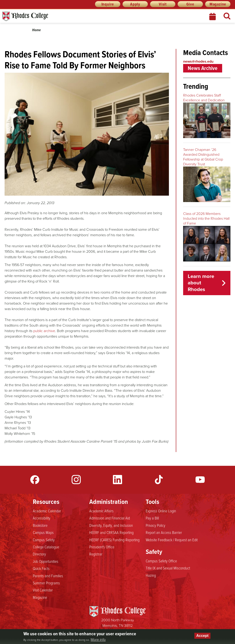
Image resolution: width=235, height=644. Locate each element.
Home (36, 30)
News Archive (203, 68)
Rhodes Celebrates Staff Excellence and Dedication (204, 98)
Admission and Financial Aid (110, 518)
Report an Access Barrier (164, 532)
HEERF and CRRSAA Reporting (111, 532)
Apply (135, 4)
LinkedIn (117, 480)
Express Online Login (161, 511)
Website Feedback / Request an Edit (172, 540)
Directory (39, 554)
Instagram (76, 480)
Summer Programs (46, 583)
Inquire (108, 4)
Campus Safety (44, 540)
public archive (44, 331)
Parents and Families (48, 576)
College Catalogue (46, 547)
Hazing (151, 575)
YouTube (200, 480)
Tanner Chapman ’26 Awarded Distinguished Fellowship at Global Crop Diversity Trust (203, 157)
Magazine (218, 4)
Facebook (35, 480)
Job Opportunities (46, 561)
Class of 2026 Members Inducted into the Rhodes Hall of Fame (206, 218)
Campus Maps (43, 532)
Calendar (213, 17)
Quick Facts (41, 568)
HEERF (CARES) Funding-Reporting (114, 540)
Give (190, 4)
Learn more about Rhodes (201, 283)
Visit (163, 4)
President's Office (102, 547)
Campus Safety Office (161, 561)
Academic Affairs (101, 511)
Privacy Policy (155, 525)
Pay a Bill (152, 518)
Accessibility (42, 518)
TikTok (159, 480)
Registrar (96, 554)
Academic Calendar (47, 511)
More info (98, 640)
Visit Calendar (43, 590)
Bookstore (40, 525)
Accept (202, 636)
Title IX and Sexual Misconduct (168, 568)
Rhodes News (46, 16)
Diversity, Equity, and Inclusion (111, 525)
